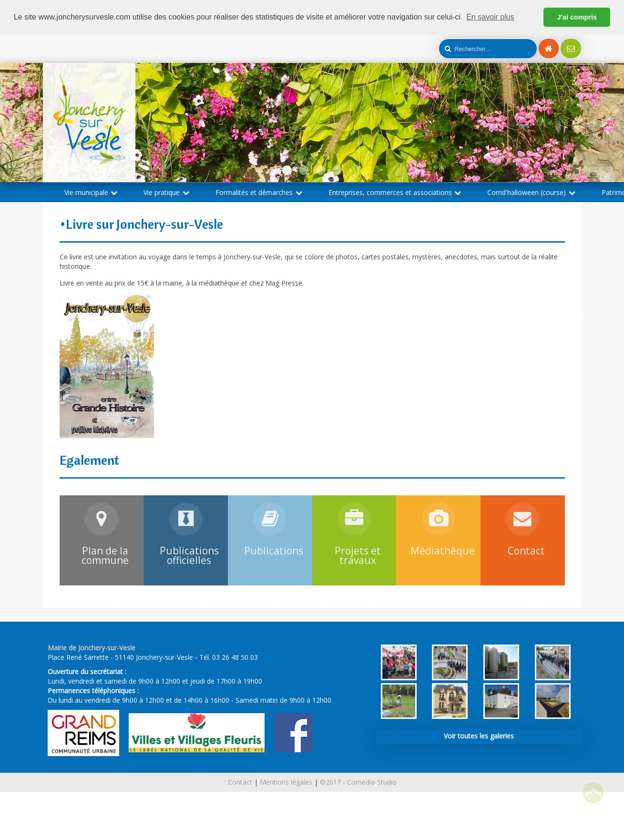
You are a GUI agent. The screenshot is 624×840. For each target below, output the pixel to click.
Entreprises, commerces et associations (395, 192)
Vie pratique (166, 192)
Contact (240, 782)
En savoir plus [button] (490, 17)
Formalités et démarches (259, 192)
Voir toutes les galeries (479, 736)
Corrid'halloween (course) (531, 192)
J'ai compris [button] (577, 17)
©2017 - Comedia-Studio (358, 782)
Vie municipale (91, 192)
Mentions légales (286, 782)
